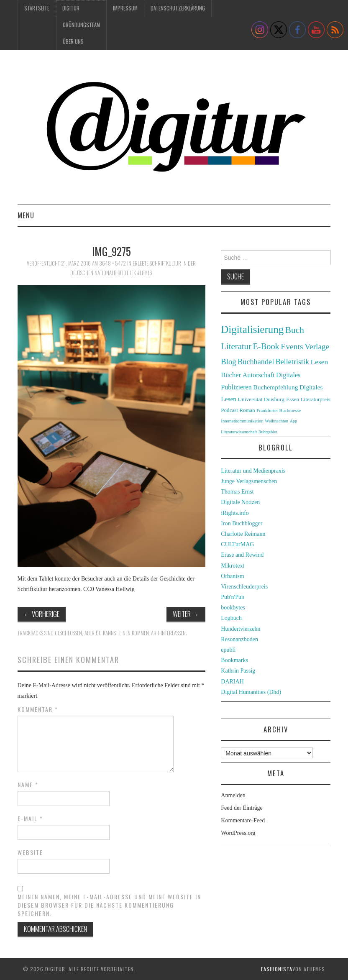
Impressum (125, 8)
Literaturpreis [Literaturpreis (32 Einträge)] (316, 399)
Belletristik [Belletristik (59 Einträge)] (292, 362)
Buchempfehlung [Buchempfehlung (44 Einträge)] (275, 387)
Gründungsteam (81, 25)
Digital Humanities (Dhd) (251, 692)
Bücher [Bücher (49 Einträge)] (231, 375)
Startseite (37, 8)
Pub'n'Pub (233, 597)
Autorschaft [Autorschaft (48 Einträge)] (259, 375)
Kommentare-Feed (243, 820)
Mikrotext (233, 566)
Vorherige (42, 614)
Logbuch (231, 618)
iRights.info (235, 513)
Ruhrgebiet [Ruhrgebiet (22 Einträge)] (268, 432)
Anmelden (233, 795)
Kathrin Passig (238, 671)
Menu (26, 215)
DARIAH (232, 682)
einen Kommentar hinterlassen (152, 633)
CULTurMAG (237, 544)
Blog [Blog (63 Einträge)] (228, 362)
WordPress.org (238, 833)
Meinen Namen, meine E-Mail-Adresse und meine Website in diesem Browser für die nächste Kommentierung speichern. (109, 905)
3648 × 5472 (113, 263)
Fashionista (277, 969)
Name (28, 785)
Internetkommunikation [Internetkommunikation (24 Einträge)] (242, 421)
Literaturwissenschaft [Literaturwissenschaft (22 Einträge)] (239, 432)
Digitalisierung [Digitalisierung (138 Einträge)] (252, 329)
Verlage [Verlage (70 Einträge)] (317, 347)
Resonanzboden (239, 639)
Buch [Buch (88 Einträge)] (295, 330)
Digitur (71, 8)
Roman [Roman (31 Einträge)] (247, 410)
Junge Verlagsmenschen (249, 481)
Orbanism (232, 576)
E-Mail (30, 819)
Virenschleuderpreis (244, 587)
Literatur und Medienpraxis (253, 471)
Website (30, 852)
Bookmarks (234, 660)
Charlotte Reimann (243, 534)
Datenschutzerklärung (178, 8)
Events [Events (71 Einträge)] (292, 347)
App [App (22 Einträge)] (293, 421)
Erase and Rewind (242, 555)
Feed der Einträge (242, 808)
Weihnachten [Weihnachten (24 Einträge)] (276, 421)
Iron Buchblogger (242, 523)
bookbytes (233, 608)
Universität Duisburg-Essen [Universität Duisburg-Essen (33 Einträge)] (269, 399)
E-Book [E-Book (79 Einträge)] (266, 346)
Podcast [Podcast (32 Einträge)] (229, 410)
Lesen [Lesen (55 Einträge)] (320, 362)
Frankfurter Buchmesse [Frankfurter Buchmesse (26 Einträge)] (279, 410)
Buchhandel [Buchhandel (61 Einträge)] (256, 362)
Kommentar (38, 709)
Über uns (73, 42)
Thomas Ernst (237, 492)
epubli (228, 650)
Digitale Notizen (240, 502)
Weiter (186, 614)
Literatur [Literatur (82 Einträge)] (236, 346)
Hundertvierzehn (241, 629)
